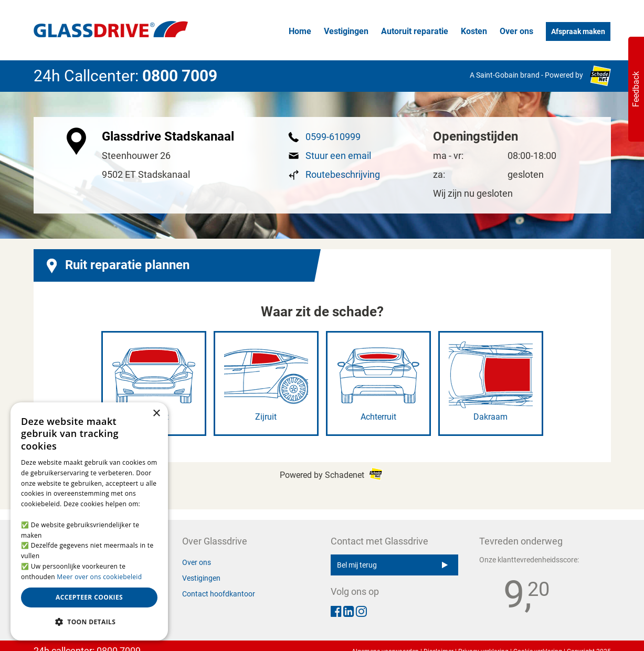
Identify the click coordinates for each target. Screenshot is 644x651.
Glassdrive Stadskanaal (168, 136)
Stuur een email (338, 156)
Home (300, 31)
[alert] (89, 521)
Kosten (474, 31)
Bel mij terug (392, 565)
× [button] (156, 414)
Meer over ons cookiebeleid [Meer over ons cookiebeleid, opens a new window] (99, 577)
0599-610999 (333, 137)
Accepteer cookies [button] (89, 597)
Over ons (516, 31)
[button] (89, 622)
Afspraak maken (578, 31)
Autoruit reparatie (415, 31)
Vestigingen (346, 31)
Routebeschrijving (343, 174)
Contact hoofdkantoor (219, 594)
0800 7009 (180, 76)
